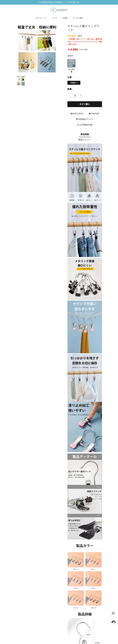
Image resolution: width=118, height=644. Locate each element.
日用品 (65, 18)
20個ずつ (74, 83)
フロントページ (41, 18)
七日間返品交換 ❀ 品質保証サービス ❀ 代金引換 (59, 2)
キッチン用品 (78, 18)
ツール (55, 18)
